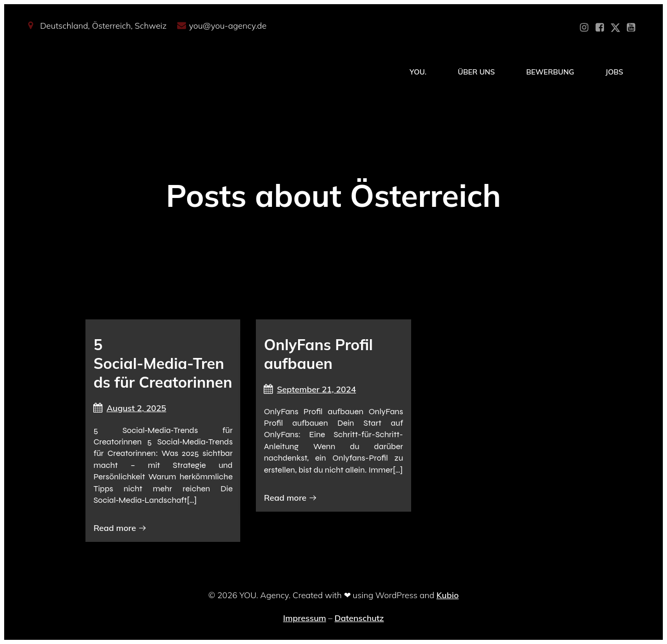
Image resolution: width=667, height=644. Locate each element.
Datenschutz (359, 618)
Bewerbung (550, 72)
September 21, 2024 (310, 389)
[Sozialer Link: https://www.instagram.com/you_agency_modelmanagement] (584, 28)
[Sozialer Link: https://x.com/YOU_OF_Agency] (615, 28)
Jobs (614, 72)
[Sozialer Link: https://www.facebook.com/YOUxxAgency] (600, 28)
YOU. (418, 72)
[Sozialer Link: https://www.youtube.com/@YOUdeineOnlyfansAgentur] (631, 28)
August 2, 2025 (129, 408)
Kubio (448, 595)
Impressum (304, 618)
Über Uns (476, 72)
